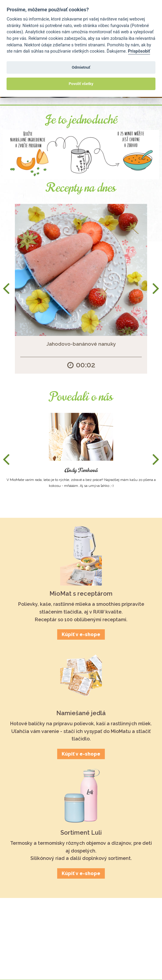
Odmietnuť (81, 67)
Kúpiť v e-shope (81, 634)
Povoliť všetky (81, 84)
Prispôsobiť (139, 51)
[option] (81, 289)
